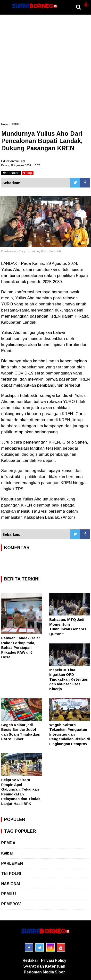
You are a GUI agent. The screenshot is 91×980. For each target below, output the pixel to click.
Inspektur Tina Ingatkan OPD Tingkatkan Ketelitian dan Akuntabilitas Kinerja (69, 679)
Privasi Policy (54, 960)
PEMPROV (11, 904)
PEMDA (8, 843)
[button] (86, 2)
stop (28, 173)
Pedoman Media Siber (44, 972)
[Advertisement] (45, 71)
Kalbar (7, 853)
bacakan (11, 173)
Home (5, 124)
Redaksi (30, 960)
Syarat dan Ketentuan (44, 966)
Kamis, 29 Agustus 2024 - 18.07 (21, 165)
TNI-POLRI (11, 874)
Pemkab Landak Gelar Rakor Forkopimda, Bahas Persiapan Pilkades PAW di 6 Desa (21, 647)
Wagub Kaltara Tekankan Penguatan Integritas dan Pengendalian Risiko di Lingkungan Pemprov (70, 734)
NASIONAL (11, 884)
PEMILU (16, 124)
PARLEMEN (12, 863)
